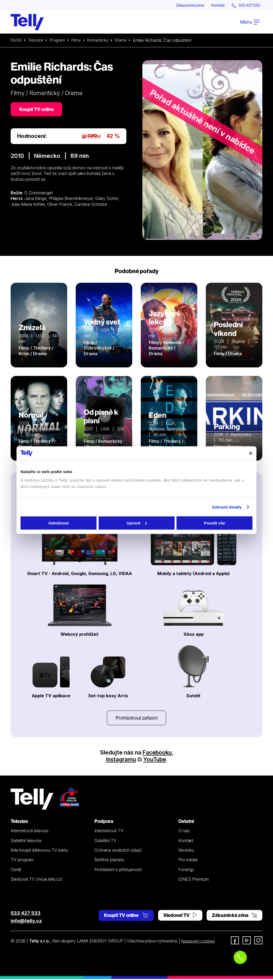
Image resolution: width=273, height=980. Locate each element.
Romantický (102, 40)
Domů (17, 40)
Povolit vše (214, 523)
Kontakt (215, 5)
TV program (22, 861)
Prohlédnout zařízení (136, 718)
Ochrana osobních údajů (118, 851)
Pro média (188, 861)
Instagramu (121, 760)
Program (59, 40)
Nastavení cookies (199, 942)
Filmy (79, 40)
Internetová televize (30, 832)
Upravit (137, 523)
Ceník (16, 871)
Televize (37, 40)
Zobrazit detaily (227, 507)
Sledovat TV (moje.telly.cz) (37, 880)
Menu (250, 22)
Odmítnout (59, 523)
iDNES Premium (194, 880)
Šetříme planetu (109, 861)
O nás (184, 832)
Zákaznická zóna (185, 5)
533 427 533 (26, 914)
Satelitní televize (26, 842)
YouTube (155, 760)
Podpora (104, 822)
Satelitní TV (105, 842)
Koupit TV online (37, 110)
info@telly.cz (26, 922)
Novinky (186, 851)
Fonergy (186, 871)
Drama (126, 40)
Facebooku (157, 753)
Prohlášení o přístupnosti (118, 871)
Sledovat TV (180, 916)
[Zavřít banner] (251, 453)
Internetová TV (109, 832)
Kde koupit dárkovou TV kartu (39, 851)
